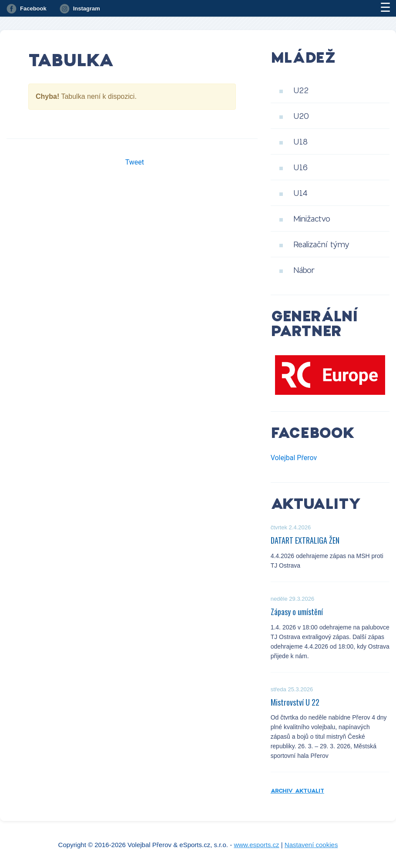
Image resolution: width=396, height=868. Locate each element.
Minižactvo (312, 219)
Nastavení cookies (311, 845)
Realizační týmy (321, 244)
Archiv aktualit (297, 791)
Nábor (304, 270)
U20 (301, 116)
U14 (300, 193)
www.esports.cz (256, 845)
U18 (300, 141)
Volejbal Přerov (294, 458)
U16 (300, 167)
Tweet (135, 162)
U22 (301, 90)
